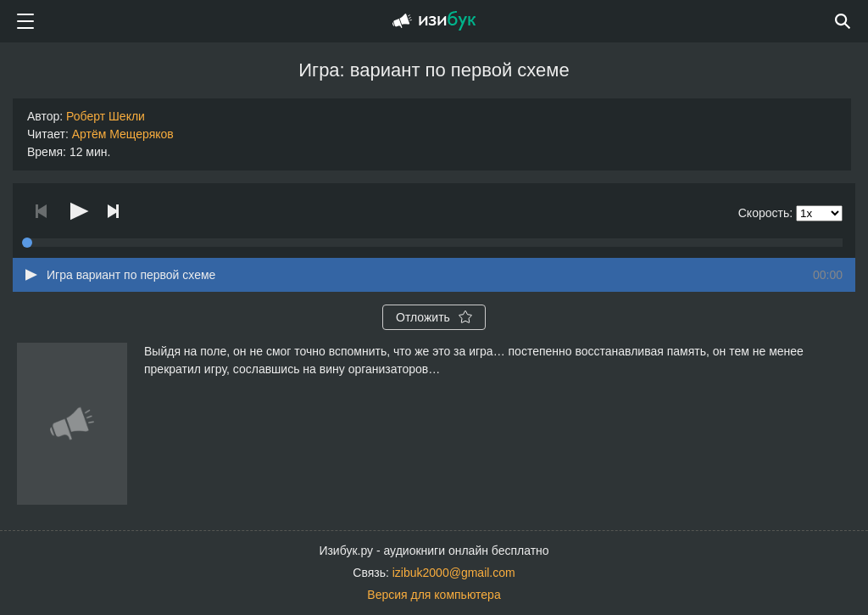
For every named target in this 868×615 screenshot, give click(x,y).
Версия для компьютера (434, 595)
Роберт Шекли (106, 116)
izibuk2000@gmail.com (454, 573)
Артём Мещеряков (123, 134)
